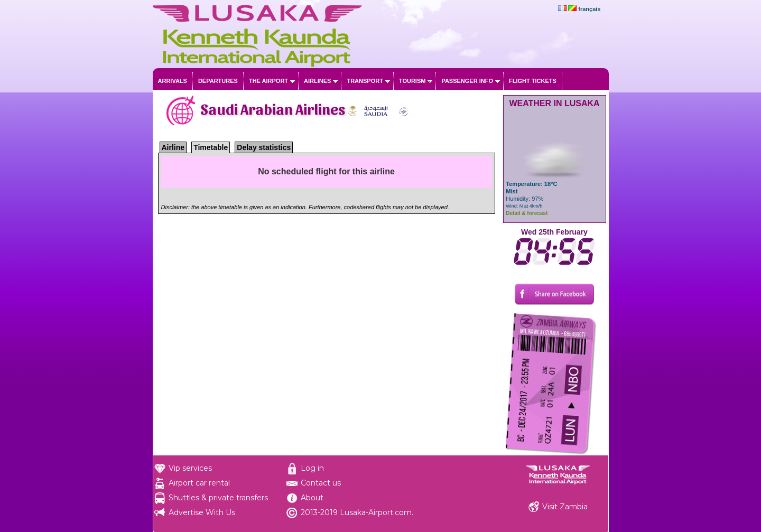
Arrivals (173, 81)
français (589, 9)
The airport (268, 81)
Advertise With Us (202, 512)
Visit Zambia (565, 507)
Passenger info (467, 81)
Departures (218, 81)
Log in (312, 468)
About (312, 498)
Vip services (190, 468)
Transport (365, 81)
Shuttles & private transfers (218, 498)
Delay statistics (264, 147)
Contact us (321, 483)
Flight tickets (533, 81)
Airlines (317, 81)
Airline (173, 147)
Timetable (211, 147)
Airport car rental (199, 483)
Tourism (412, 81)
